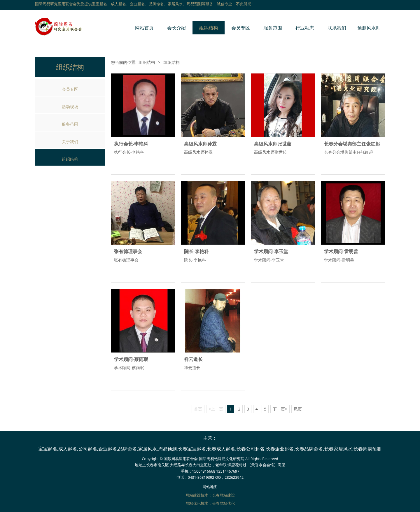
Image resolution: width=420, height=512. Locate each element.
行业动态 (305, 28)
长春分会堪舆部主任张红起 (352, 144)
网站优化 (193, 503)
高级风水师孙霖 (200, 144)
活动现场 (70, 107)
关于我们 (70, 142)
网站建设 (193, 495)
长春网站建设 (223, 495)
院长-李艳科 (196, 251)
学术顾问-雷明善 (341, 251)
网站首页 (144, 28)
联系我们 (337, 28)
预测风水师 (369, 28)
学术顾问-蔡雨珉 (131, 359)
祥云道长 (193, 359)
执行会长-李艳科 (131, 144)
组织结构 (209, 28)
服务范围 (273, 28)
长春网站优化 (223, 503)
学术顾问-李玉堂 (271, 251)
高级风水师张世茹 (273, 144)
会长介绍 (176, 28)
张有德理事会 (128, 251)
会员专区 (241, 28)
